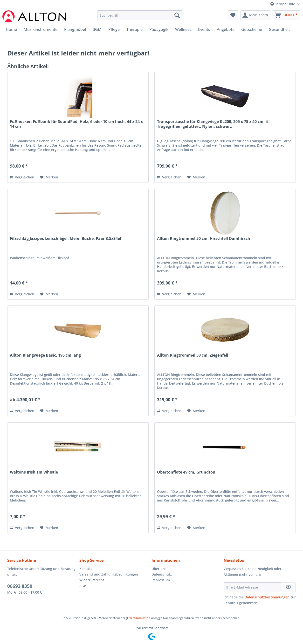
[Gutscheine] (252, 29)
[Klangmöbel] (75, 29)
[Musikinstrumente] (41, 29)
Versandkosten (140, 618)
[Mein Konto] (255, 15)
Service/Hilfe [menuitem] (283, 4)
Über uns (159, 569)
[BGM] (97, 29)
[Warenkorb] (286, 15)
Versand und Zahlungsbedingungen (109, 574)
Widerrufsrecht (92, 580)
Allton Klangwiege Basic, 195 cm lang (45, 355)
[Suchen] (177, 15)
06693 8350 (20, 586)
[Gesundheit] (279, 29)
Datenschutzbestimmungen (267, 597)
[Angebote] (226, 29)
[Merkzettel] (233, 15)
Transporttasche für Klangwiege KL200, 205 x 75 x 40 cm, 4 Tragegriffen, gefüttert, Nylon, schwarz (212, 124)
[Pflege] (114, 29)
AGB (83, 586)
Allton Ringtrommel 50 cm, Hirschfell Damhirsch (204, 239)
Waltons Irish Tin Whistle (34, 472)
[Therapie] (134, 29)
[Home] (11, 29)
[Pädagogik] (159, 29)
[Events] (204, 29)
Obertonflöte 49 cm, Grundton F (188, 472)
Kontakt (86, 569)
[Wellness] (183, 29)
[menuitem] (140, 17)
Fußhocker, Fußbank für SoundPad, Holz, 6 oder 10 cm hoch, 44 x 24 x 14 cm (76, 124)
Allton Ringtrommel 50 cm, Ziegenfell (193, 355)
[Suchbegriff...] (140, 15)
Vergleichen (22, 177)
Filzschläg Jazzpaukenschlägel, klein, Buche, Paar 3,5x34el (65, 239)
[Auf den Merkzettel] (49, 177)
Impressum (161, 580)
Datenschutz (162, 574)
